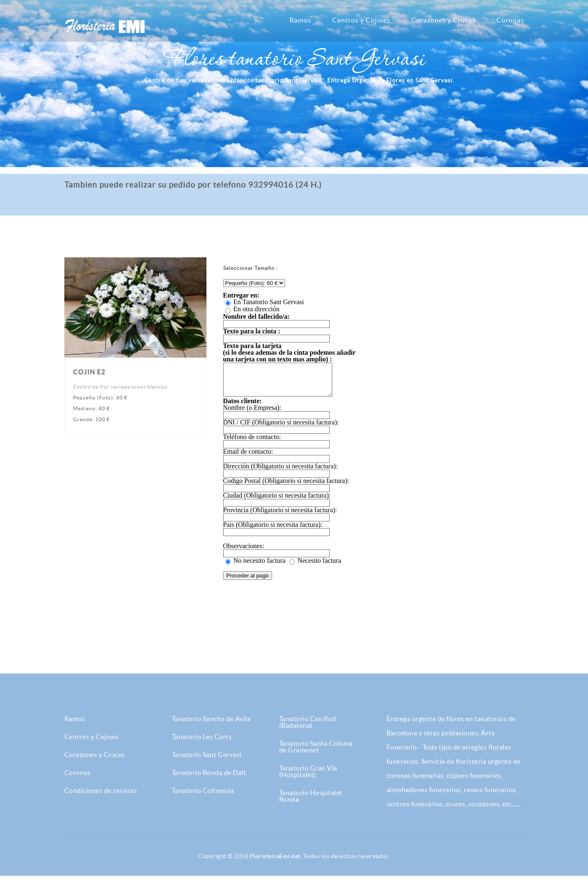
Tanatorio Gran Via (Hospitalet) (308, 778)
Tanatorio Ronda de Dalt (209, 779)
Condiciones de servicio (101, 797)
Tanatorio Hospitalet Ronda (311, 802)
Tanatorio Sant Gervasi (207, 761)
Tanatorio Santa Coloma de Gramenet (316, 753)
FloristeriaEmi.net (275, 862)
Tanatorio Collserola (203, 797)
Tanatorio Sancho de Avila (211, 725)
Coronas (510, 20)
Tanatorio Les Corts (202, 743)
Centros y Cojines (361, 20)
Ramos (300, 20)
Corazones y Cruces (443, 20)
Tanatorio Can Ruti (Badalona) (308, 728)
